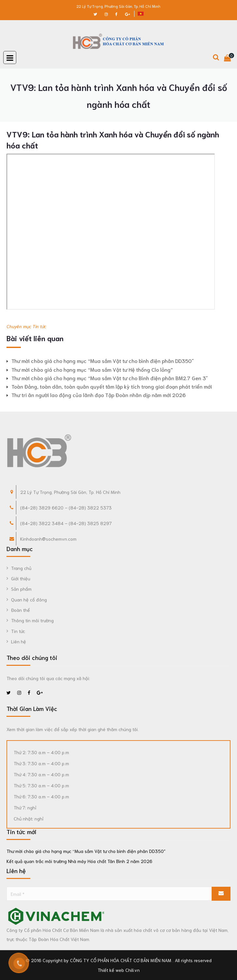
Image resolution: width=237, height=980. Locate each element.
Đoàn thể (21, 610)
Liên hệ (19, 641)
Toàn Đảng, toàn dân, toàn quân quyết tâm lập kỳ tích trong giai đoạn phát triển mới (112, 386)
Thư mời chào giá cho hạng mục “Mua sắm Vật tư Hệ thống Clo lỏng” (92, 369)
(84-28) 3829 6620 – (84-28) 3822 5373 (66, 508)
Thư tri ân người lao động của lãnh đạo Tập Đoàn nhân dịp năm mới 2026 (98, 395)
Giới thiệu (21, 578)
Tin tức (39, 326)
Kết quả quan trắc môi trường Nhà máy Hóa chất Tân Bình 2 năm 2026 (79, 861)
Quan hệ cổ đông (29, 600)
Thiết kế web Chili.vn (119, 970)
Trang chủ (21, 568)
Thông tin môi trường (32, 620)
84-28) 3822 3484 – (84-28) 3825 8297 (67, 523)
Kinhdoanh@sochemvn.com (48, 539)
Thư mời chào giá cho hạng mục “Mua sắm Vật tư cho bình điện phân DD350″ (103, 361)
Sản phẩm (21, 589)
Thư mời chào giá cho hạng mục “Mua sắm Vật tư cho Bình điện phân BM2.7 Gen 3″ (110, 378)
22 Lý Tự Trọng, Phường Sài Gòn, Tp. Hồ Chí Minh (118, 6)
